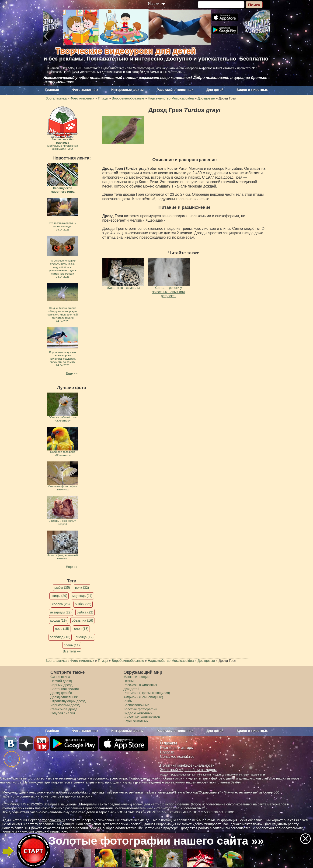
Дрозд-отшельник (64, 697)
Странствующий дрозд (68, 701)
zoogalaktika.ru (54, 820)
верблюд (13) (60, 637)
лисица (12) (84, 637)
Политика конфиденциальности (187, 765)
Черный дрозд (61, 685)
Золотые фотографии (140, 709)
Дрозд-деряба (61, 693)
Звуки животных (136, 721)
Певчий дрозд (61, 681)
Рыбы (128, 701)
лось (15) (62, 629)
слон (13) (81, 629)
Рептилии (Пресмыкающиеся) (147, 693)
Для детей (215, 90)
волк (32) (82, 588)
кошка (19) (59, 620)
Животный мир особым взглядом (188, 770)
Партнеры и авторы (177, 748)
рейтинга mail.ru (141, 792)
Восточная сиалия (65, 689)
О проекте (169, 743)
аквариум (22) (61, 612)
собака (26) (61, 604)
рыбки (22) (83, 604)
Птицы (129, 681)
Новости (167, 752)
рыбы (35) (62, 588)
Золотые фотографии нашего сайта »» (156, 841)
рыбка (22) (85, 612)
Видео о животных (252, 90)
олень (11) (72, 645)
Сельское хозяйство (177, 756)
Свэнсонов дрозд (64, 709)
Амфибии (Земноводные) (143, 697)
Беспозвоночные (136, 705)
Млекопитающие (136, 677)
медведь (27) (82, 596)
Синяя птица (60, 677)
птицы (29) (59, 596)
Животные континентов (142, 717)
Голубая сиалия (63, 713)
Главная (52, 90)
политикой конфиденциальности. (44, 832)
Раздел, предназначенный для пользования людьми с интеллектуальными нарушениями (213, 775)
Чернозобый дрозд (65, 705)
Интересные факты (127, 90)
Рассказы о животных (175, 90)
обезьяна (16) (82, 620)
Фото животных (85, 90)
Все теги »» (72, 651)
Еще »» (72, 373)
